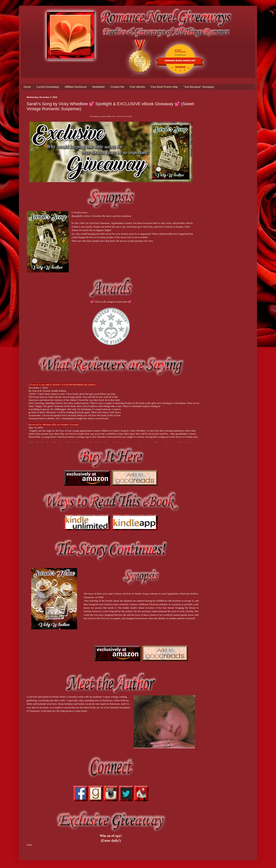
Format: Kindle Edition (55, 391)
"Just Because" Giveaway (199, 87)
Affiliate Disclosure (76, 87)
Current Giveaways (48, 87)
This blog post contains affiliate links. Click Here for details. (111, 116)
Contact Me (117, 87)
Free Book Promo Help (164, 87)
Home (27, 87)
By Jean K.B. (36, 391)
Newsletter (99, 87)
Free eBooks (137, 87)
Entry (29, 845)
